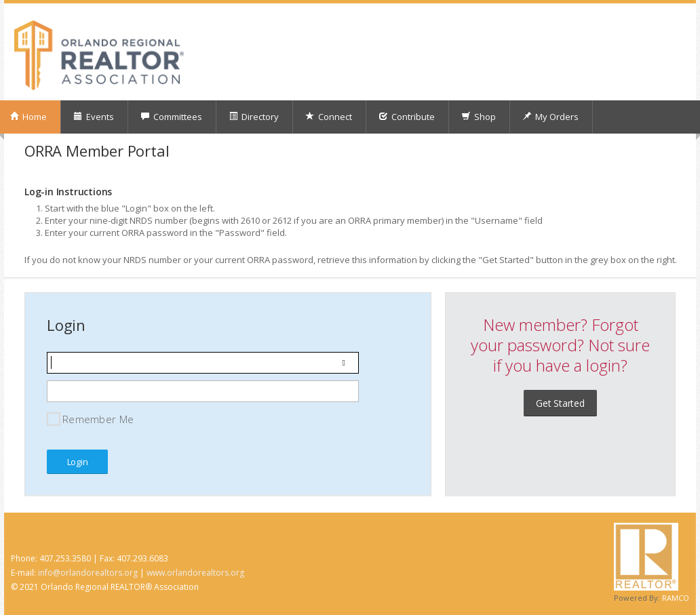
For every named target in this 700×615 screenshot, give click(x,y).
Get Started (560, 403)
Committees (171, 117)
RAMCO (676, 598)
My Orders (550, 117)
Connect (329, 117)
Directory (254, 117)
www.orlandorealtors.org (195, 573)
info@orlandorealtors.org (88, 573)
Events (94, 117)
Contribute (407, 117)
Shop (479, 117)
